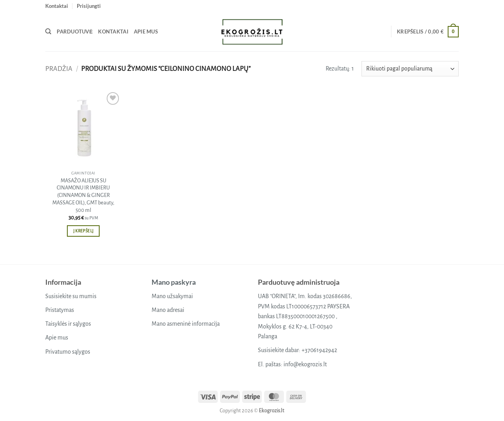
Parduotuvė (75, 32)
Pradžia (59, 69)
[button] (89, 6)
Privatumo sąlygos (68, 352)
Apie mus (146, 32)
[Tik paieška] (48, 32)
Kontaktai (57, 6)
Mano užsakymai (172, 296)
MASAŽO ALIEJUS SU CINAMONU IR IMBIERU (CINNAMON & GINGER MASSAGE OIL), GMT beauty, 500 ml (83, 195)
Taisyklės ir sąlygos (68, 324)
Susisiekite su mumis (71, 296)
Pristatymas (60, 310)
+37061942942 (319, 350)
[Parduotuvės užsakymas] (410, 69)
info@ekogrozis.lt (305, 364)
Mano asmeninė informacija (186, 324)
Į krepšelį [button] (83, 231)
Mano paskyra (174, 282)
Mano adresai (168, 310)
